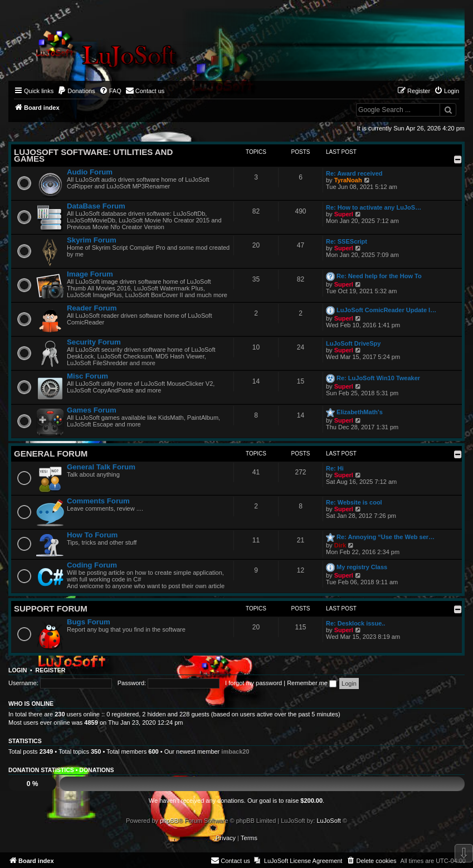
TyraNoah (348, 180)
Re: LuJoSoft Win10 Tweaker (378, 378)
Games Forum (92, 410)
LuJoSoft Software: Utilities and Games (93, 155)
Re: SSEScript (347, 241)
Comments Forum (98, 501)
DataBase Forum (96, 206)
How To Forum (92, 535)
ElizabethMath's (360, 412)
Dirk (340, 545)
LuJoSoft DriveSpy (353, 343)
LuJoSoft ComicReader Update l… (386, 310)
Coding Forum (92, 565)
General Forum (51, 454)
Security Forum (94, 342)
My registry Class (362, 567)
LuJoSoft (328, 821)
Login (18, 670)
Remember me (312, 683)
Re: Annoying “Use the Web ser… (386, 537)
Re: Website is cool (354, 502)
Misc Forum (87, 376)
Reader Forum (92, 308)
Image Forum (90, 274)
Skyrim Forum (92, 240)
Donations (96, 770)
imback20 (235, 751)
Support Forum (51, 608)
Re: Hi (335, 468)
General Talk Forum (101, 467)
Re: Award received (354, 173)
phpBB (169, 821)
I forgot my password (253, 683)
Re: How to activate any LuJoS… (374, 207)
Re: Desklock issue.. (355, 623)
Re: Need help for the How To (379, 276)
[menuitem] (76, 91)
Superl (344, 214)
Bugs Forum (89, 622)
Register (51, 670)
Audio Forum (90, 172)
